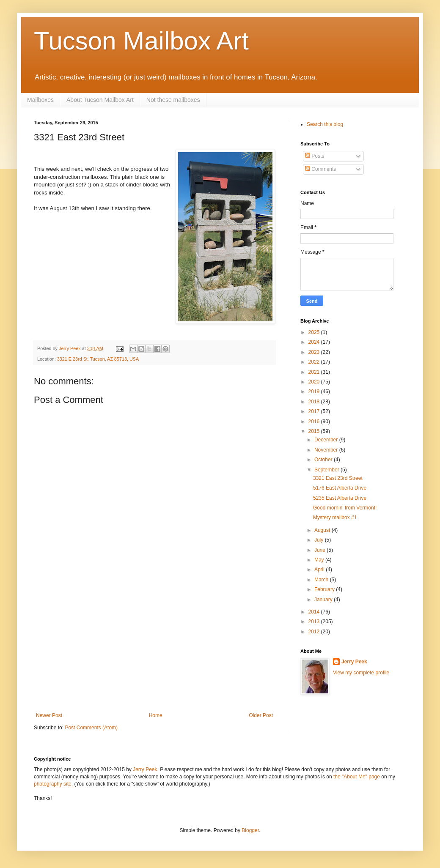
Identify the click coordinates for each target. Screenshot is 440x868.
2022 (315, 362)
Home (156, 715)
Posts (315, 156)
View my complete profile (361, 673)
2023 (315, 352)
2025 (315, 332)
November (327, 450)
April (320, 570)
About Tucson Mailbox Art (100, 100)
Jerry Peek (354, 662)
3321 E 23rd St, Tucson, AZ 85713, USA (98, 359)
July (320, 540)
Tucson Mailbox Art (141, 41)
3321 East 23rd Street (338, 478)
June (320, 550)
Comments (320, 169)
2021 (315, 372)
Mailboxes (40, 100)
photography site (53, 784)
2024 (315, 342)
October (324, 460)
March (322, 580)
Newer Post (49, 715)
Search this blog (325, 124)
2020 (315, 382)
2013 (315, 622)
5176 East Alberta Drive (340, 488)
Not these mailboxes (173, 100)
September (327, 470)
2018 (315, 402)
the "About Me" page (357, 777)
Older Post (261, 715)
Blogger (250, 830)
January (324, 600)
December (327, 440)
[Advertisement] (154, 649)
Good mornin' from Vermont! (345, 508)
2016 (315, 422)
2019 (315, 392)
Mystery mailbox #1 (335, 518)
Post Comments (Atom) (91, 728)
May (320, 560)
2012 (315, 632)
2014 (315, 612)
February (325, 589)
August (323, 530)
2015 (315, 431)
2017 (315, 411)
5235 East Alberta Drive (340, 498)
